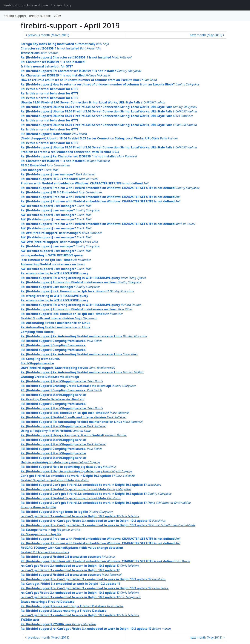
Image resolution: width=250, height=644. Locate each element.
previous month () (49, 35)
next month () (206, 35)
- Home (26, 5)
